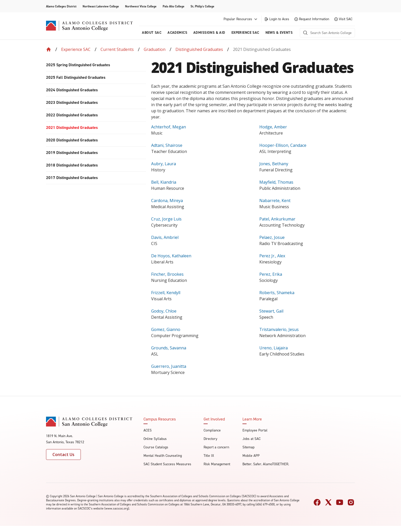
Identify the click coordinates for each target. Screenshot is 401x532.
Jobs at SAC (252, 439)
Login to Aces (277, 19)
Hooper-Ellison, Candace (283, 145)
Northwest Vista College (141, 6)
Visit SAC (343, 19)
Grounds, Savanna (169, 348)
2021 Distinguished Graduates (72, 128)
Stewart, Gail (271, 311)
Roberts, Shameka (277, 293)
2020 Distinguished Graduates (72, 140)
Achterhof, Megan (169, 127)
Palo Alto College (174, 6)
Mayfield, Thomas (276, 182)
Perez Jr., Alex (272, 256)
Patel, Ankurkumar (277, 219)
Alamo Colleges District (61, 6)
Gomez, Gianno (166, 329)
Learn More (252, 419)
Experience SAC (76, 49)
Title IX (209, 456)
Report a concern (216, 447)
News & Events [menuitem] (279, 33)
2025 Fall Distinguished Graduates (76, 77)
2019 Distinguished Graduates (72, 153)
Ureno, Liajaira (274, 348)
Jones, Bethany (274, 164)
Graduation (155, 49)
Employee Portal (255, 430)
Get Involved (214, 419)
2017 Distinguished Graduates (72, 178)
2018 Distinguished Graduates (72, 165)
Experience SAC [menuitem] (245, 33)
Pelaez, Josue (272, 237)
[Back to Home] (49, 49)
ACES (148, 430)
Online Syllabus (155, 439)
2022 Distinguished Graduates (72, 115)
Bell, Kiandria (164, 182)
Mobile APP (251, 456)
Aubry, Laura (164, 164)
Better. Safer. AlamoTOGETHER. (266, 464)
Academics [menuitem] (177, 33)
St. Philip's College (202, 6)
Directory (210, 439)
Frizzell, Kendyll (166, 293)
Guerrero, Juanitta (169, 366)
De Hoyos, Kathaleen (171, 256)
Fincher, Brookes (167, 274)
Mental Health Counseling (163, 456)
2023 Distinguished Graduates (72, 102)
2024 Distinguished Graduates (72, 90)
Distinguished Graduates (199, 49)
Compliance (212, 430)
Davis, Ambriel (165, 237)
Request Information (312, 19)
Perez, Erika (271, 274)
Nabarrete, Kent (275, 201)
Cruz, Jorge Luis (166, 219)
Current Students (117, 49)
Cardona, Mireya (167, 201)
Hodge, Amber (273, 127)
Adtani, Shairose (167, 145)
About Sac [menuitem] (152, 33)
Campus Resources (160, 419)
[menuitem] (96, 65)
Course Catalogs (156, 447)
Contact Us (63, 455)
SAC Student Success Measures (167, 464)
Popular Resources (241, 19)
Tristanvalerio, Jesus (279, 329)
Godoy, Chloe (164, 311)
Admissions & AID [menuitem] (209, 33)
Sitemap (248, 447)
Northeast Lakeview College (101, 6)
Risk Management (217, 464)
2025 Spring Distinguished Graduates (78, 65)
